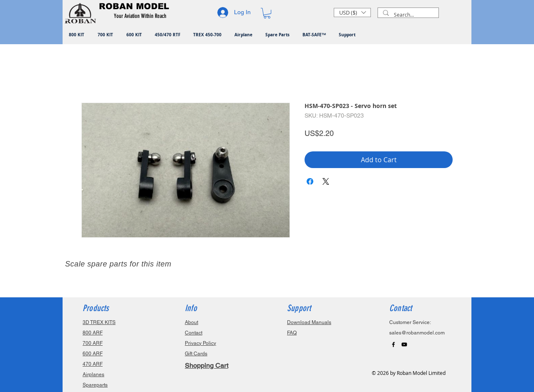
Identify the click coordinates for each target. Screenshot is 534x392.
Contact (194, 333)
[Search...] (407, 15)
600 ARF (93, 354)
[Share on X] (326, 181)
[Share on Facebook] (310, 181)
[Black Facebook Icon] (393, 344)
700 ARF (93, 343)
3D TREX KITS (99, 322)
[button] (142, 16)
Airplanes (93, 374)
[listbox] (352, 13)
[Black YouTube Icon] (404, 344)
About (191, 322)
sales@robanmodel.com (417, 333)
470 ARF (93, 364)
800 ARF (93, 333)
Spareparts (95, 385)
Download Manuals (309, 322)
